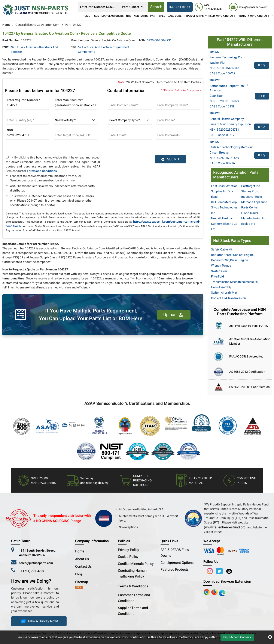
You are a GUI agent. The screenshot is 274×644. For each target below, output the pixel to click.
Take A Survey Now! (39, 621)
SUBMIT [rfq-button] (171, 159)
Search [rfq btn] (156, 7)
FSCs (96, 16)
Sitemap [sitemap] (83, 582)
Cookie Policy (128, 557)
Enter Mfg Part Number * (23, 100)
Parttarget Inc (251, 186)
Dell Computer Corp (224, 202)
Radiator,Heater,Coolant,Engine (232, 255)
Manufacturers (112, 16)
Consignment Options (177, 563)
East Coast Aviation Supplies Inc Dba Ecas (224, 191)
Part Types (158, 16)
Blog (79, 574)
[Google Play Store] (215, 592)
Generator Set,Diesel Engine (229, 260)
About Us (82, 559)
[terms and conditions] (7, 157)
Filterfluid (217, 277)
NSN (10, 130)
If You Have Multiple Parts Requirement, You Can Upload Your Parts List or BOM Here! (91, 315)
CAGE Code (175, 16)
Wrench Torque (221, 266)
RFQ (262, 65)
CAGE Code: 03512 (222, 135)
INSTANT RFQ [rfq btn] (180, 7)
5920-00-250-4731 (159, 40)
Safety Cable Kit (222, 250)
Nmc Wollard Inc (222, 218)
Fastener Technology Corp (227, 57)
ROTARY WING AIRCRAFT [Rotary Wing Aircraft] (254, 16)
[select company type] (130, 120)
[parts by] (76, 120)
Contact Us (83, 567)
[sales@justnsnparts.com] (248, 7)
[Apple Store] (207, 592)
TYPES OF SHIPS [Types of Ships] (194, 16)
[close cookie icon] (270, 637)
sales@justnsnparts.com (36, 563)
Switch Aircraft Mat (224, 293)
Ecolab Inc (248, 224)
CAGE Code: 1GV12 (222, 73)
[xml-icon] (79, 588)
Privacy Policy (129, 550)
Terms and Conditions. (42, 171)
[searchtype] (133, 7)
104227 (214, 52)
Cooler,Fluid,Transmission (229, 298)
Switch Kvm (219, 271)
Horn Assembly (221, 287)
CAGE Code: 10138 (222, 106)
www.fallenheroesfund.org (225, 527)
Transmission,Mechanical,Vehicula (234, 282)
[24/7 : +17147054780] (210, 7)
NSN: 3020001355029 (224, 101)
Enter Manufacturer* (69, 100)
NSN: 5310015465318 (224, 68)
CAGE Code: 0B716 (222, 163)
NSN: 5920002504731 (224, 130)
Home (86, 16)
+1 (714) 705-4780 (32, 571)
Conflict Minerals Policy (136, 564)
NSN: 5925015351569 (224, 158)
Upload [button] (173, 315)
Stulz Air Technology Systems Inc (232, 147)
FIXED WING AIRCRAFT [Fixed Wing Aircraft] (221, 16)
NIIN (129, 16)
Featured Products (175, 570)
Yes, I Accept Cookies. (237, 637)
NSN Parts (141, 16)
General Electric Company (227, 119)
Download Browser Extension (227, 581)
